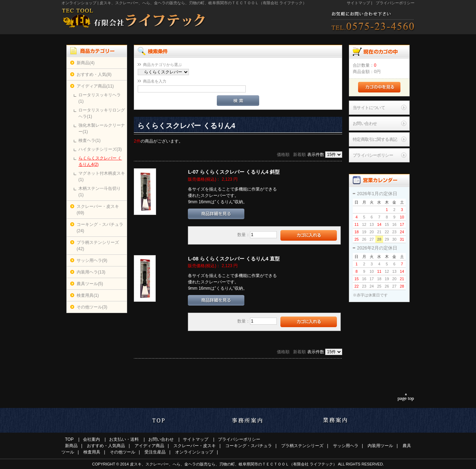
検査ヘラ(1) (90, 140)
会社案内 (91, 439)
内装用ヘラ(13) (91, 272)
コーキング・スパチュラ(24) (100, 228)
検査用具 (92, 452)
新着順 (299, 155)
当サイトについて (369, 108)
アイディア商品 (149, 446)
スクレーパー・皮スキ (195, 446)
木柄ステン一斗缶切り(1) (100, 192)
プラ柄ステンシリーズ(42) (98, 246)
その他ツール (123, 452)
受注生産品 (155, 452)
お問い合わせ (365, 124)
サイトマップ (358, 3)
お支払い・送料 (124, 439)
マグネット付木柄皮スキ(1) (102, 176)
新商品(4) (86, 63)
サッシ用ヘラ (346, 446)
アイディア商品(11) (95, 86)
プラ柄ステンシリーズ (302, 446)
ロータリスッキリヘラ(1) (100, 98)
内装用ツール (380, 446)
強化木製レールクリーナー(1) (102, 128)
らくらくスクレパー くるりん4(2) (100, 161)
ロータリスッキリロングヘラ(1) (102, 113)
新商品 (71, 446)
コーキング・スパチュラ (249, 446)
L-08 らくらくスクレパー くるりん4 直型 (234, 259)
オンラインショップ (194, 452)
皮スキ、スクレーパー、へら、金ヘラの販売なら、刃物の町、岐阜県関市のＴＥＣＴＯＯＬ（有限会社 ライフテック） (233, 464)
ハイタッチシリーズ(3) (100, 149)
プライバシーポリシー (395, 3)
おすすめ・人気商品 (106, 446)
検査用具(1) (88, 295)
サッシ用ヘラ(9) (92, 260)
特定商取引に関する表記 (375, 139)
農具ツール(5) (90, 284)
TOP (69, 439)
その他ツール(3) (92, 307)
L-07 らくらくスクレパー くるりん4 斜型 (234, 172)
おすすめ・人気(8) (94, 74)
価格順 (283, 155)
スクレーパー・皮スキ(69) (98, 210)
